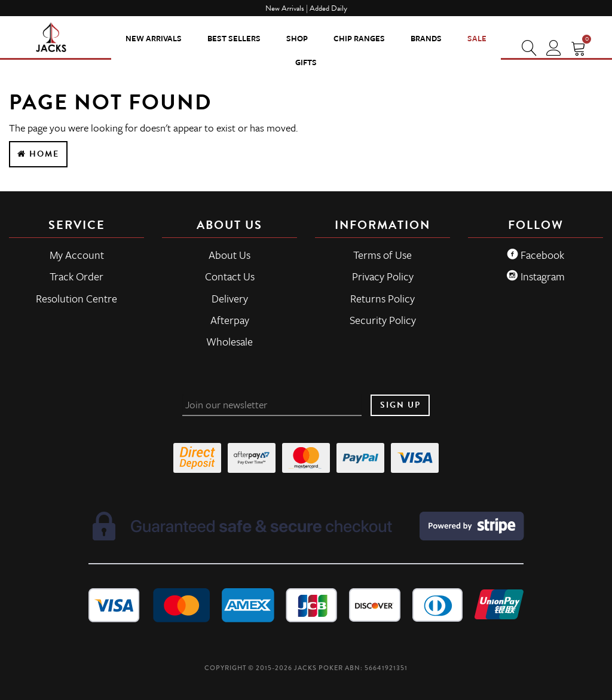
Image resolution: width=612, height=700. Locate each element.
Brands (426, 38)
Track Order (76, 276)
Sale (477, 38)
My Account (77, 255)
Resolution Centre (76, 298)
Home (38, 154)
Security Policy (383, 320)
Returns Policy (382, 298)
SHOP (297, 38)
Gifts (306, 62)
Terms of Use (382, 255)
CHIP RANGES (359, 38)
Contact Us (230, 276)
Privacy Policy (383, 276)
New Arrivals (154, 38)
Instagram (536, 276)
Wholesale (229, 341)
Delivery (230, 298)
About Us (229, 255)
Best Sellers (234, 38)
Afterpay (230, 320)
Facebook (535, 255)
